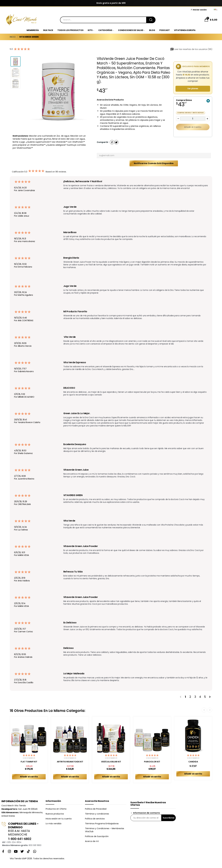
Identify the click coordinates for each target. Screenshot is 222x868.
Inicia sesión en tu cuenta (59, 819)
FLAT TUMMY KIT (29, 762)
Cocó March (29, 758)
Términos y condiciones (97, 814)
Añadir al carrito (193, 127)
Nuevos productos (55, 814)
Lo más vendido (54, 824)
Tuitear (116, 142)
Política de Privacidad (96, 809)
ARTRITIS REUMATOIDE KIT (70, 762)
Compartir (112, 142)
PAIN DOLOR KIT (152, 762)
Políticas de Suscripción (97, 836)
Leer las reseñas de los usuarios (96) (191, 49)
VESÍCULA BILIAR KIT (111, 762)
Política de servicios (95, 819)
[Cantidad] (193, 119)
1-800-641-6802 (20, 839)
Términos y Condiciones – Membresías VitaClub (105, 830)
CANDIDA (193, 762)
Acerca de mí (92, 841)
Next (210, 710)
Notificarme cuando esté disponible (154, 163)
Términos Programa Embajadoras (102, 824)
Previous (204, 710)
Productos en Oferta (56, 809)
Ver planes (193, 89)
